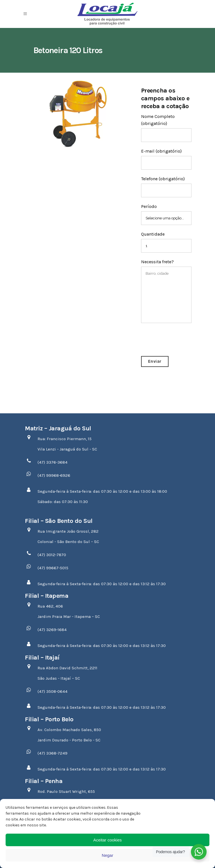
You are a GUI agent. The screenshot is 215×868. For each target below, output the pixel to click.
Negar (108, 855)
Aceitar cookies (107, 840)
